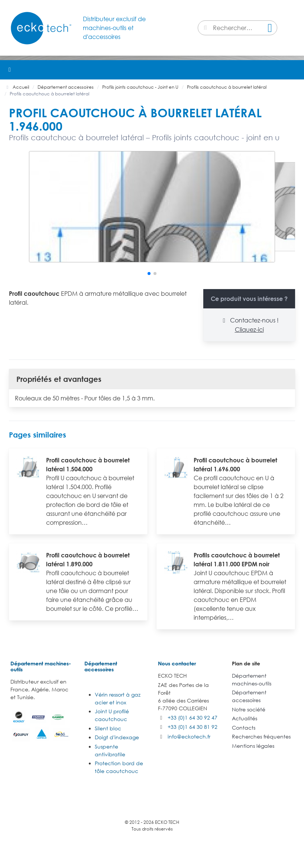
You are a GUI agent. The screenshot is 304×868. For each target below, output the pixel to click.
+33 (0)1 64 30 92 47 (193, 718)
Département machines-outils (41, 666)
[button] (294, 70)
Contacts (244, 728)
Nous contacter (177, 663)
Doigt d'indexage (117, 737)
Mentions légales (253, 746)
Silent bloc (108, 728)
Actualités (245, 718)
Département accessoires (101, 666)
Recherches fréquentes (261, 736)
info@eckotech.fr (189, 736)
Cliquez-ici (249, 330)
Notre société (249, 709)
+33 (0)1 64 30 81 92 (193, 727)
